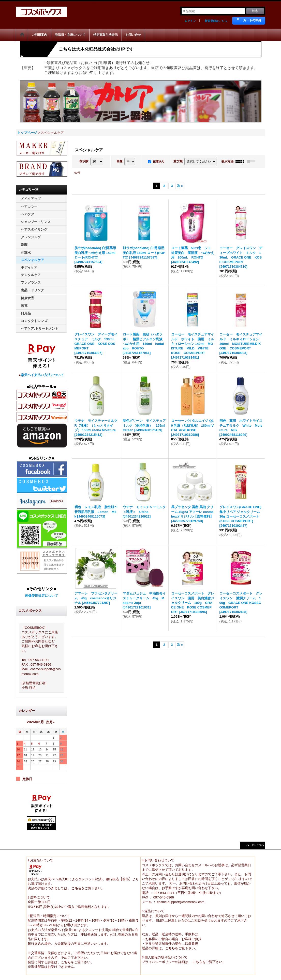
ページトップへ (255, 845)
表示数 (84, 161)
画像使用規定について (41, 596)
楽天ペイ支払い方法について (42, 375)
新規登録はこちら (216, 21)
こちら (76, 888)
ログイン (190, 21)
